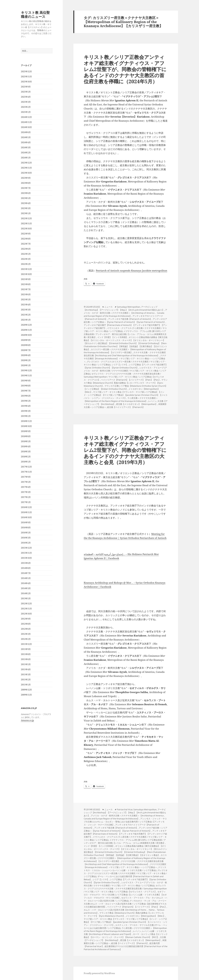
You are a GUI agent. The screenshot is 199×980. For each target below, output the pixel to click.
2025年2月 (26, 107)
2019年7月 (26, 391)
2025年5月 (26, 92)
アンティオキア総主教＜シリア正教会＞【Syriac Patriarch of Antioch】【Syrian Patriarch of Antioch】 (125, 321)
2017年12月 (26, 467)
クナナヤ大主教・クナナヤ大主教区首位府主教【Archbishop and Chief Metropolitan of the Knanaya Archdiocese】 (125, 354)
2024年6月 (26, 132)
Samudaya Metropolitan (128, 307)
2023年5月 (26, 198)
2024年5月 (26, 137)
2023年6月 (26, 193)
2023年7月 (26, 188)
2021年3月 (26, 310)
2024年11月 (26, 122)
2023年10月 (26, 173)
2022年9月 (26, 234)
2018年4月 (26, 446)
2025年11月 (26, 77)
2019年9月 (26, 381)
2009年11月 (26, 695)
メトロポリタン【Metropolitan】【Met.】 (145, 916)
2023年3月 (26, 208)
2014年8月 (26, 568)
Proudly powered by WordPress (99, 973)
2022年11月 (26, 223)
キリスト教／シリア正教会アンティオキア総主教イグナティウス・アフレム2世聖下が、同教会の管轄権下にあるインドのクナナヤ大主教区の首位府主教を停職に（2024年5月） (125, 69)
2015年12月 (26, 548)
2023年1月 (26, 213)
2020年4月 (26, 355)
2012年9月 (26, 619)
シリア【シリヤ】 (120, 365)
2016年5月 (26, 533)
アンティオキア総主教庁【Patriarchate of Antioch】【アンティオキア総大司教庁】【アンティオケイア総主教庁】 (125, 834)
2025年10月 (26, 82)
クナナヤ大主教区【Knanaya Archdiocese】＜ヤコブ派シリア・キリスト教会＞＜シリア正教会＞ (125, 359)
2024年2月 (26, 153)
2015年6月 (26, 563)
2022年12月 (26, 218)
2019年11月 (26, 375)
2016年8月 (26, 527)
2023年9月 (26, 178)
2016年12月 (26, 507)
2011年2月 (26, 680)
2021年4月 (26, 305)
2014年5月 (26, 578)
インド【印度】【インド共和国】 (113, 337)
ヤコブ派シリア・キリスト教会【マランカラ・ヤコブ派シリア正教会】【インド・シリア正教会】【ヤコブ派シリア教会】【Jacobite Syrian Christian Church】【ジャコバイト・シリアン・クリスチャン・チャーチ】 (126, 395)
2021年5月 (26, 299)
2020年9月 (26, 340)
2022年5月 (26, 254)
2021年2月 (26, 315)
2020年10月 (26, 335)
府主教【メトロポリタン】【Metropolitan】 (137, 404)
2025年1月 (26, 112)
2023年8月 (26, 183)
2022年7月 (26, 244)
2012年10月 (26, 614)
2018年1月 (26, 462)
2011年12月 (26, 644)
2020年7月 (26, 350)
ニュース (109, 307)
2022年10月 (26, 229)
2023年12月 (26, 163)
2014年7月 (26, 573)
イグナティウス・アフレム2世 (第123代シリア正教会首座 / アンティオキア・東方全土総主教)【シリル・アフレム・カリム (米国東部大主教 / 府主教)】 (125, 334)
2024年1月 (26, 158)
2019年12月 (26, 370)
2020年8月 (26, 345)
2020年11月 (26, 330)
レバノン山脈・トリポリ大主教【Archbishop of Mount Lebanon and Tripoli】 (125, 933)
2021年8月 (26, 284)
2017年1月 (26, 502)
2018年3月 (26, 451)
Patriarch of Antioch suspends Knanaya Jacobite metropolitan (131, 271)
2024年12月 (26, 117)
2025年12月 (26, 71)
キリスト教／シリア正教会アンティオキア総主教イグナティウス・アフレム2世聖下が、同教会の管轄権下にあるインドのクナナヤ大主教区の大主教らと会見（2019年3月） (125, 450)
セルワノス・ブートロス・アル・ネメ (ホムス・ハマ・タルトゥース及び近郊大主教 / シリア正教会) (125, 899)
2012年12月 (26, 604)
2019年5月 (26, 401)
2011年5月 (26, 664)
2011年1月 (26, 685)
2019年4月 (26, 406)
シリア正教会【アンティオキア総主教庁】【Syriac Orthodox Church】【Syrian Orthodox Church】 (126, 366)
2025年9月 (26, 87)
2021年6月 (26, 294)
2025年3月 (26, 102)
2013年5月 (26, 598)
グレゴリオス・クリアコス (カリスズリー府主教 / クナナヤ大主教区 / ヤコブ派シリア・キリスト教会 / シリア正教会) (126, 873)
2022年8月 (26, 239)
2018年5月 (26, 441)
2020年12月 (26, 325)
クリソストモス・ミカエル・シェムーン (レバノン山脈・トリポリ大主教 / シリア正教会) (125, 869)
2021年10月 (26, 274)
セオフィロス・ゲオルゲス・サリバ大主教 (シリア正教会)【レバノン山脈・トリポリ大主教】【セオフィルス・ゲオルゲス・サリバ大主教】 (125, 895)
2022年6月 (26, 249)
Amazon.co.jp (27, 720)
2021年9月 (26, 279)
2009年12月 (26, 690)
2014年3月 (26, 588)
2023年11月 (26, 168)
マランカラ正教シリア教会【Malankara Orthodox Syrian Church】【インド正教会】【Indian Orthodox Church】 (125, 387)
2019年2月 (26, 416)
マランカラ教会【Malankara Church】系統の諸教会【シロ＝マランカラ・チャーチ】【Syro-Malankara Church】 (126, 383)
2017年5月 (26, 482)
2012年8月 (26, 624)
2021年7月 (26, 289)
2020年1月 (26, 365)
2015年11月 (26, 553)
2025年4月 (26, 97)
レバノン (152, 401)
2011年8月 (26, 654)
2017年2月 (26, 497)
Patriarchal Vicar (125, 809)
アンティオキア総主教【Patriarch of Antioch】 (130, 319)
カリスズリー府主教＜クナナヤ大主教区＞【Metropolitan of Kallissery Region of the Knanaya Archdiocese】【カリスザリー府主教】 (125, 351)
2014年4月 (26, 583)
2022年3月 (26, 259)
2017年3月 (26, 492)
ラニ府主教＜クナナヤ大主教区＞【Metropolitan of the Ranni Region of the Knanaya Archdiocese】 (121, 400)
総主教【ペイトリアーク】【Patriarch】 (126, 407)
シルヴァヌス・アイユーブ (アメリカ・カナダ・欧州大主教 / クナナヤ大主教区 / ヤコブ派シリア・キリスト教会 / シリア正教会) (125, 371)
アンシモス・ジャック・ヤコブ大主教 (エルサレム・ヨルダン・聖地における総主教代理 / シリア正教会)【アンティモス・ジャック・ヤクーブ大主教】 (125, 822)
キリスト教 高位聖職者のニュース (35, 15)
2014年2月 (26, 593)
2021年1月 (26, 320)
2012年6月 (26, 629)
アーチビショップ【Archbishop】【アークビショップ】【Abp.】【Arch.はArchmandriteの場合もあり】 (124, 308)
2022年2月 (26, 264)
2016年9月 (26, 522)
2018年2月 (26, 457)
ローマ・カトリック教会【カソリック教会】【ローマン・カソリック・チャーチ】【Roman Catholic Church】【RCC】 (126, 936)
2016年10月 (26, 517)
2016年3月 (26, 538)
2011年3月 (26, 674)
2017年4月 (26, 487)
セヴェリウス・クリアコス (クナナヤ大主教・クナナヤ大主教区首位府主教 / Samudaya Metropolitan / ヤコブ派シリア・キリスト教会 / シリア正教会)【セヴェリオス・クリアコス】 (124, 377)
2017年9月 (26, 477)
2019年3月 (26, 411)
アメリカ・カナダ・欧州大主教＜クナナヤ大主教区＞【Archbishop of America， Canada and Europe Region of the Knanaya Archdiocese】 (125, 313)
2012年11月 (26, 609)
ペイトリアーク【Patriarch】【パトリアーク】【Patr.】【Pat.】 (131, 380)
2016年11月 (26, 512)
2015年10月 (26, 558)
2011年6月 (26, 659)
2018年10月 (26, 426)
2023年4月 (26, 203)
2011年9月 (26, 649)
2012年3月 (26, 634)
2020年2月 (26, 360)
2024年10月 (26, 127)
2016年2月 (26, 543)
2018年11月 (26, 421)
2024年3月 (26, 147)
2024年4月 (26, 142)
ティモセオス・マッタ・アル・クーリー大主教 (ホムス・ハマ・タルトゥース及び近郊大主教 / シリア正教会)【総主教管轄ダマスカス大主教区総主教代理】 (125, 904)
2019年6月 (26, 396)
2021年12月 (26, 269)
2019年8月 (26, 386)
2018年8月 (26, 436)
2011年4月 (26, 669)
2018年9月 (26, 431)
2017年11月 (26, 472)
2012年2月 (26, 639)
